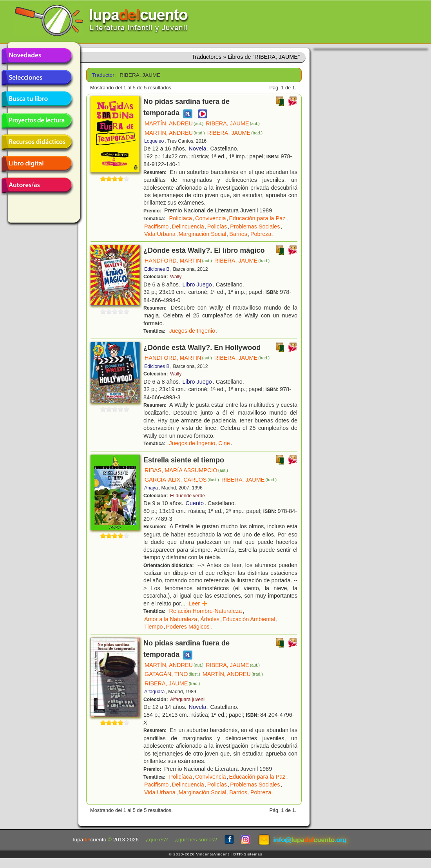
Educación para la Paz (257, 218)
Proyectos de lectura (36, 121)
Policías (217, 227)
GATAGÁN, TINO (172, 674)
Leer (198, 603)
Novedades (36, 56)
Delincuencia (188, 227)
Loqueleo (154, 141)
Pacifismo (156, 227)
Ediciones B (157, 269)
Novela (198, 149)
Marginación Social (203, 234)
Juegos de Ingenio (192, 331)
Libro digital (36, 164)
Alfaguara (154, 692)
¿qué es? (157, 840)
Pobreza (261, 234)
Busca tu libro (36, 99)
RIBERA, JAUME (233, 123)
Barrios (238, 234)
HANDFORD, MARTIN (178, 261)
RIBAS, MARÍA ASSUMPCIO (186, 470)
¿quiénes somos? (196, 840)
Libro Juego (197, 285)
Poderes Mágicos (187, 627)
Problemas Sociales (255, 227)
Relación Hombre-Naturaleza (206, 611)
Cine (224, 443)
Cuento (195, 503)
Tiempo (153, 627)
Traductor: (103, 75)
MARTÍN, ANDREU (174, 123)
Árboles (210, 619)
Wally (176, 277)
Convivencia (210, 218)
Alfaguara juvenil (188, 699)
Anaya (151, 488)
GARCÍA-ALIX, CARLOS (182, 480)
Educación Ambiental (249, 619)
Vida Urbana (160, 234)
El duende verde (187, 496)
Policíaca (181, 218)
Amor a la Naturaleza (171, 619)
